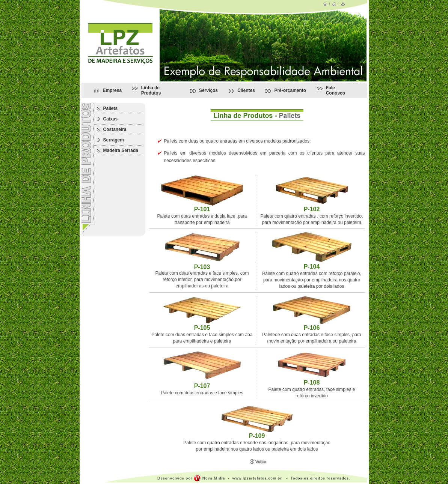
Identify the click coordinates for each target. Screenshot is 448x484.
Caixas (111, 119)
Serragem (114, 140)
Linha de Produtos (151, 90)
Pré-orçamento (290, 90)
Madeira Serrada (121, 150)
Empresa (112, 90)
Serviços (208, 90)
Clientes (246, 90)
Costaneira (115, 129)
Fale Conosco (336, 90)
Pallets (111, 108)
